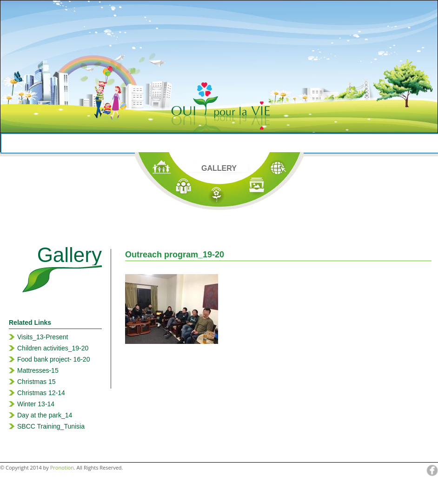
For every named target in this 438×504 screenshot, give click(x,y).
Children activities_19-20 (53, 348)
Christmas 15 (36, 382)
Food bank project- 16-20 (53, 359)
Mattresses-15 (38, 370)
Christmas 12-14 (41, 393)
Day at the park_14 (45, 415)
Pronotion (62, 467)
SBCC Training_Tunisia (51, 426)
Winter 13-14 (36, 404)
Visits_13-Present (43, 337)
